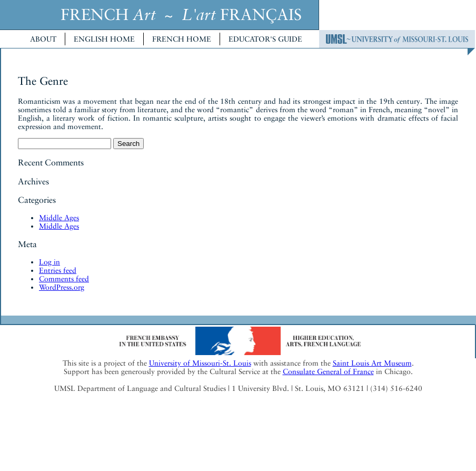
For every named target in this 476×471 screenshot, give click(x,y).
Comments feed (64, 279)
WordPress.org (62, 287)
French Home (182, 39)
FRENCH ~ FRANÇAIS (181, 14)
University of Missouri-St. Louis (200, 363)
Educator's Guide (265, 39)
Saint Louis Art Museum (372, 363)
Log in (49, 262)
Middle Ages (59, 218)
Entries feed (58, 270)
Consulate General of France (328, 371)
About (43, 39)
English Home (104, 39)
